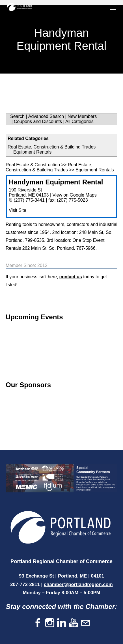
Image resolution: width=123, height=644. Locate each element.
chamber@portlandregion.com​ (78, 584)
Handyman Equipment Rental (56, 182)
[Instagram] (50, 623)
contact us (71, 277)
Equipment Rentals (32, 152)
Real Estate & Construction (33, 165)
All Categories (79, 121)
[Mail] (85, 623)
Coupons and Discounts (38, 121)
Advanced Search (46, 116)
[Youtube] (74, 623)
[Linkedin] (62, 623)
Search (17, 116)
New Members (82, 116)
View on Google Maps (74, 195)
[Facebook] (38, 623)
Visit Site (18, 210)
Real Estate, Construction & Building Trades (52, 147)
